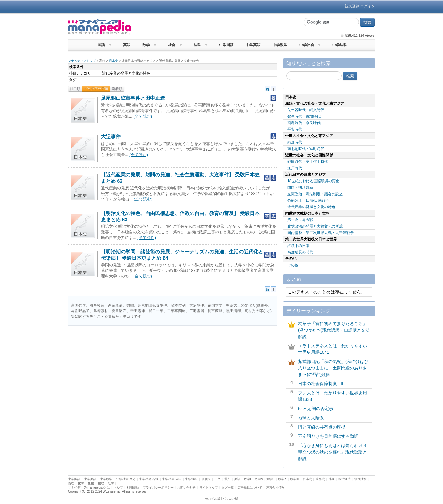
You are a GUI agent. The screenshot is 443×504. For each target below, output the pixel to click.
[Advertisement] (217, 27)
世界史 (320, 479)
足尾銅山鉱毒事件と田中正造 (133, 98)
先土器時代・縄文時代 (306, 110)
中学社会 (307, 45)
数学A (259, 479)
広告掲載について (250, 488)
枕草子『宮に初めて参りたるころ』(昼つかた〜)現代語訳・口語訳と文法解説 (334, 330)
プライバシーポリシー (158, 488)
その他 (293, 265)
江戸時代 (295, 168)
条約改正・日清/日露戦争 (308, 200)
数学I (247, 479)
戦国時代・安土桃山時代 (308, 162)
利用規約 (133, 488)
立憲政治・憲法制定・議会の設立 (315, 194)
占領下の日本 (298, 246)
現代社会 (361, 479)
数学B (282, 479)
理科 (197, 45)
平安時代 (295, 129)
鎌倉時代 (295, 142)
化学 (81, 483)
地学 (111, 483)
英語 (127, 45)
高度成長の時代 (300, 252)
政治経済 (345, 479)
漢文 (227, 479)
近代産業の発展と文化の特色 (311, 207)
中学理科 (340, 45)
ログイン (368, 6)
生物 (91, 483)
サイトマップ (209, 488)
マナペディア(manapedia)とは (89, 488)
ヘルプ (118, 488)
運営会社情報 (275, 488)
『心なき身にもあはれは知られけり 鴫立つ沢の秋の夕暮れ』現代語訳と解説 (335, 452)
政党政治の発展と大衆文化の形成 (315, 226)
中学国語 (226, 45)
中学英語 (253, 45)
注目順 (75, 89)
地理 (332, 479)
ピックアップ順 (96, 89)
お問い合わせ (186, 488)
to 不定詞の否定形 (316, 409)
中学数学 (280, 45)
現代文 (206, 479)
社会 (172, 45)
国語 (101, 45)
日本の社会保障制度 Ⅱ (321, 384)
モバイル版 (213, 499)
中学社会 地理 (149, 479)
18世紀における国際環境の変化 (313, 181)
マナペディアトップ (82, 61)
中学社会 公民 (172, 479)
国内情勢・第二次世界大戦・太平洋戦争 (321, 233)
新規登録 (352, 6)
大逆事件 (111, 137)
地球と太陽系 (311, 418)
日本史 (114, 61)
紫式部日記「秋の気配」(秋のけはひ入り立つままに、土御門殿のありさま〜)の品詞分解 (333, 368)
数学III (294, 479)
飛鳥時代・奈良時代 (304, 123)
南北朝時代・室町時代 (306, 149)
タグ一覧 (228, 488)
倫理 (71, 483)
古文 (218, 479)
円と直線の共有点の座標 (322, 427)
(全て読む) (143, 116)
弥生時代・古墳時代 (304, 116)
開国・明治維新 (300, 187)
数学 (146, 45)
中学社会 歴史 (126, 479)
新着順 (117, 89)
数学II (270, 479)
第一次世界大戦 (300, 220)
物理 (101, 483)
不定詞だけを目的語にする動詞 (328, 436)
